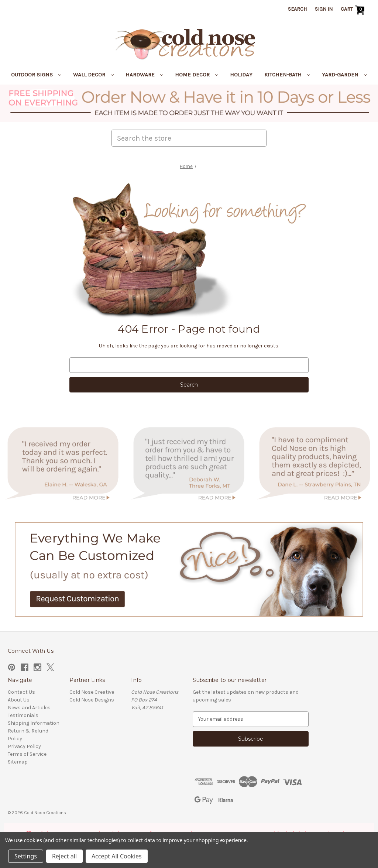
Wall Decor (93, 75)
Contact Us (21, 692)
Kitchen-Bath (287, 75)
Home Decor (197, 75)
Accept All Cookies (117, 856)
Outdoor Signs (36, 75)
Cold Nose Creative (92, 692)
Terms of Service (27, 754)
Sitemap (18, 762)
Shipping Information (34, 723)
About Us (19, 700)
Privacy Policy (24, 746)
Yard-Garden (344, 75)
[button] (189, 103)
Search (297, 9)
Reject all (64, 856)
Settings (26, 856)
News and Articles (29, 708)
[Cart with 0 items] (353, 10)
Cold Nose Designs (92, 700)
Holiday (241, 75)
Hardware (144, 75)
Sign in (324, 9)
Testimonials (23, 715)
